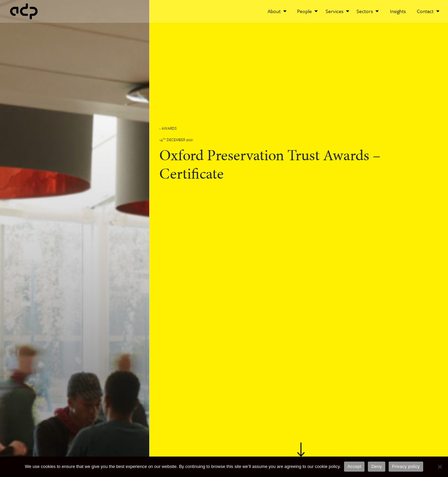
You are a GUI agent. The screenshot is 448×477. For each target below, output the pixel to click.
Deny (376, 466)
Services (337, 11)
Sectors (368, 11)
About (277, 11)
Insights (398, 11)
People (307, 11)
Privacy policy (406, 466)
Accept (354, 466)
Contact (428, 11)
